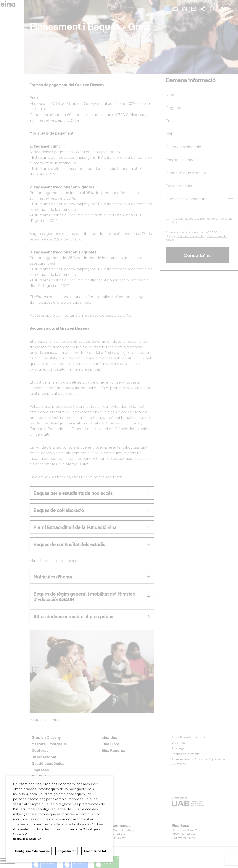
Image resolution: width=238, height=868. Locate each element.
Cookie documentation (27, 839)
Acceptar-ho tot (95, 851)
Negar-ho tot (67, 851)
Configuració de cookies (32, 851)
